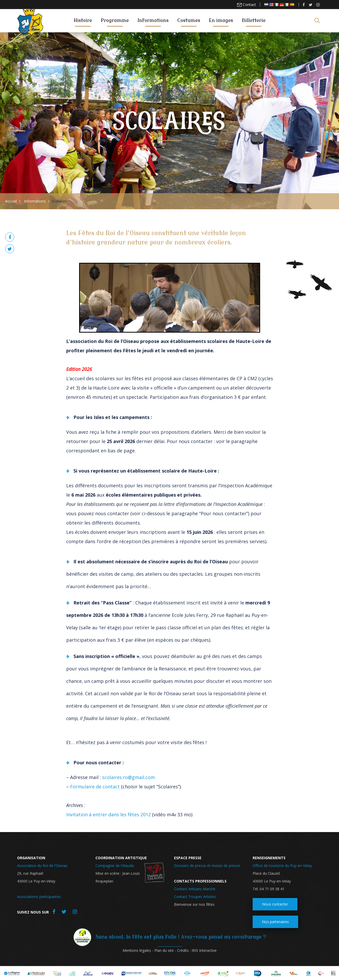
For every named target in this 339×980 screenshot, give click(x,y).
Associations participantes (39, 897)
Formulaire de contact (95, 787)
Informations (153, 20)
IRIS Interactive (204, 950)
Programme (115, 20)
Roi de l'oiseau (31, 20)
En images (221, 20)
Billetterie (254, 20)
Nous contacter (275, 904)
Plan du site (164, 950)
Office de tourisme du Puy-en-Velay (282, 866)
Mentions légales (137, 950)
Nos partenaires (275, 922)
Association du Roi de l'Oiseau (42, 866)
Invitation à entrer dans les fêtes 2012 (108, 814)
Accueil (11, 201)
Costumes (189, 20)
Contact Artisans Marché (195, 889)
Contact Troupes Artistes (195, 897)
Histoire (83, 20)
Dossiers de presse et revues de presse (207, 866)
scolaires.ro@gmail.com (129, 777)
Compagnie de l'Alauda (115, 866)
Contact (249, 5)
